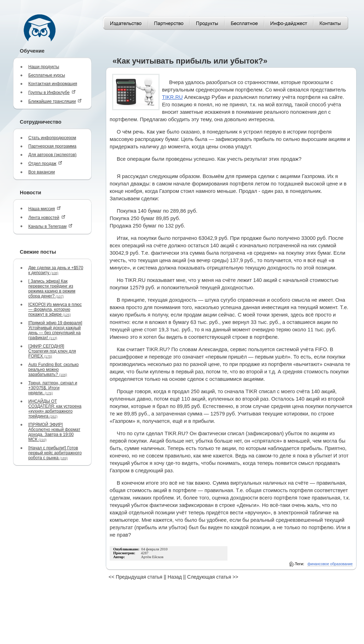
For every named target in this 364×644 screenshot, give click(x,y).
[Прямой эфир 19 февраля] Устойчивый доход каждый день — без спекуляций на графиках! (55, 330)
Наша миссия (45, 209)
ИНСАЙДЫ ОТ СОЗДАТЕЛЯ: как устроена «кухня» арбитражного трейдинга (55, 409)
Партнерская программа (52, 146)
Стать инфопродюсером (52, 138)
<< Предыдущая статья (135, 577)
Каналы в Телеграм (50, 226)
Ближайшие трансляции (55, 101)
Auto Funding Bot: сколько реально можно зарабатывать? (54, 370)
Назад (175, 577)
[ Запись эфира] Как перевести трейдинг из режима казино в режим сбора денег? (52, 289)
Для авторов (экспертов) (52, 155)
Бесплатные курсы (47, 75)
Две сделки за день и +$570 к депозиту (56, 270)
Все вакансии (42, 172)
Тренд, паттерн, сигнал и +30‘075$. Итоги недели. (53, 388)
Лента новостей (47, 217)
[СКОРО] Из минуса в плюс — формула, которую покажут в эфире (55, 309)
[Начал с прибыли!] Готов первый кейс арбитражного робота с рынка (55, 453)
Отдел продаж (45, 163)
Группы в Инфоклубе (52, 92)
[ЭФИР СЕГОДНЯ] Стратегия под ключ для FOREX (52, 351)
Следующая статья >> (213, 577)
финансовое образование (330, 564)
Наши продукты (44, 67)
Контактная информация (53, 84)
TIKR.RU (172, 97)
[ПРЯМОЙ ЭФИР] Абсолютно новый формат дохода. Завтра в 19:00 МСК (54, 432)
